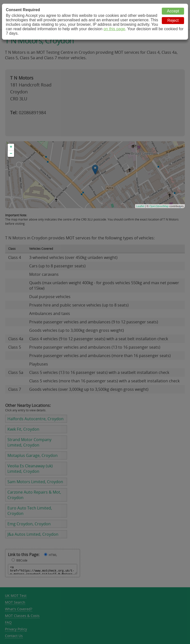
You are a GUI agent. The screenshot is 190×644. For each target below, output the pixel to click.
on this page (114, 29)
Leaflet (140, 206)
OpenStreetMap (159, 206)
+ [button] (11, 147)
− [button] (11, 154)
